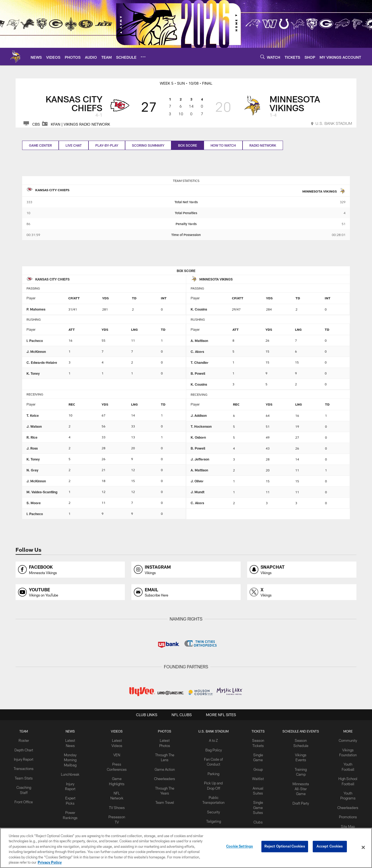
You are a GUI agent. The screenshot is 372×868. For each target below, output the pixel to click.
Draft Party (301, 794)
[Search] (262, 57)
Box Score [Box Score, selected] (188, 145)
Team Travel (163, 799)
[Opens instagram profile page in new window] (186, 570)
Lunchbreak (70, 767)
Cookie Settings (240, 847)
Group (256, 767)
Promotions (349, 812)
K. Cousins (199, 309)
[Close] (363, 848)
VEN (117, 754)
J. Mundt (197, 492)
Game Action (163, 767)
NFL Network (117, 790)
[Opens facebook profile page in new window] (70, 570)
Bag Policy (211, 749)
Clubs (256, 817)
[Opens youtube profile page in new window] (70, 592)
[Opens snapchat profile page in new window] (302, 570)
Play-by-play (107, 145)
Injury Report (70, 776)
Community (349, 740)
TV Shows (117, 799)
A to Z (211, 740)
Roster (23, 740)
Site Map (349, 821)
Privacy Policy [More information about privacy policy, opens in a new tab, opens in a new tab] (50, 862)
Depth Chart (23, 749)
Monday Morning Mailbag (70, 754)
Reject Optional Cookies (285, 847)
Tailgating (211, 817)
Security (211, 808)
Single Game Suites (256, 803)
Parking (211, 772)
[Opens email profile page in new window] (186, 592)
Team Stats (23, 781)
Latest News (70, 740)
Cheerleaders (163, 776)
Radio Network (263, 145)
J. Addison (199, 415)
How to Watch (223, 145)
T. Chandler (200, 362)
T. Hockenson (201, 426)
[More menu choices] (143, 57)
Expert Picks (70, 785)
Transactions (23, 772)
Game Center (40, 145)
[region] (186, 848)
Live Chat (74, 145)
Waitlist (256, 776)
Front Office (23, 803)
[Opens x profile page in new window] (302, 592)
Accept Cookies (330, 847)
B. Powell (198, 373)
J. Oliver (197, 481)
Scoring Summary (148, 145)
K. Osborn (198, 437)
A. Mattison (199, 341)
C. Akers (197, 352)
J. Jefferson (200, 459)
